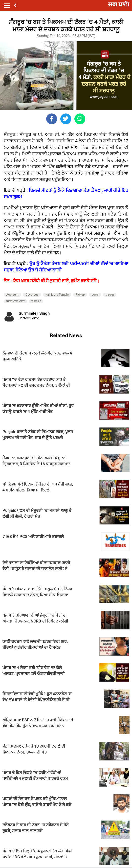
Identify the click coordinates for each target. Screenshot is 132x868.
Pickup (80, 295)
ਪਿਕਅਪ (36, 301)
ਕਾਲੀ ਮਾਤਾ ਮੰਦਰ (15, 301)
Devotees (32, 295)
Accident (12, 295)
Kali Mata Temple (57, 295)
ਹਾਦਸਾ (95, 295)
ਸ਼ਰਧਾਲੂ (110, 295)
